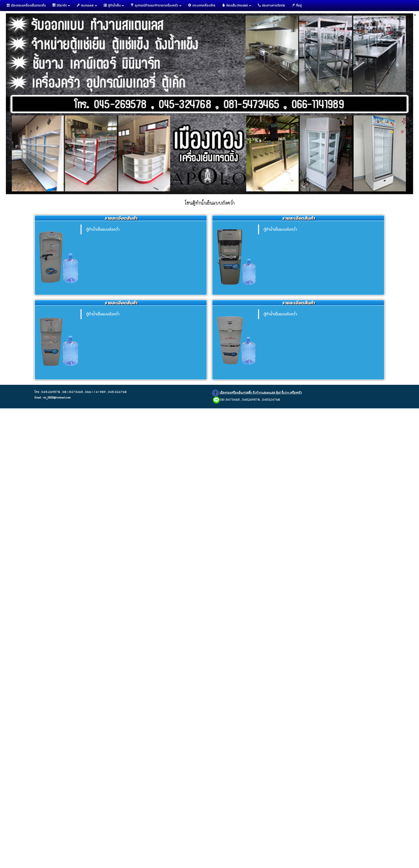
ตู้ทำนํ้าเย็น (114, 5)
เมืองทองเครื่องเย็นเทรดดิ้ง (26, 5)
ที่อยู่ (297, 5)
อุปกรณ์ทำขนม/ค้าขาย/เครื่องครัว (156, 5)
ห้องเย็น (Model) (237, 5)
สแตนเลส (87, 5)
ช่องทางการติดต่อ (271, 5)
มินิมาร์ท (61, 5)
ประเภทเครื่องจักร (202, 5)
